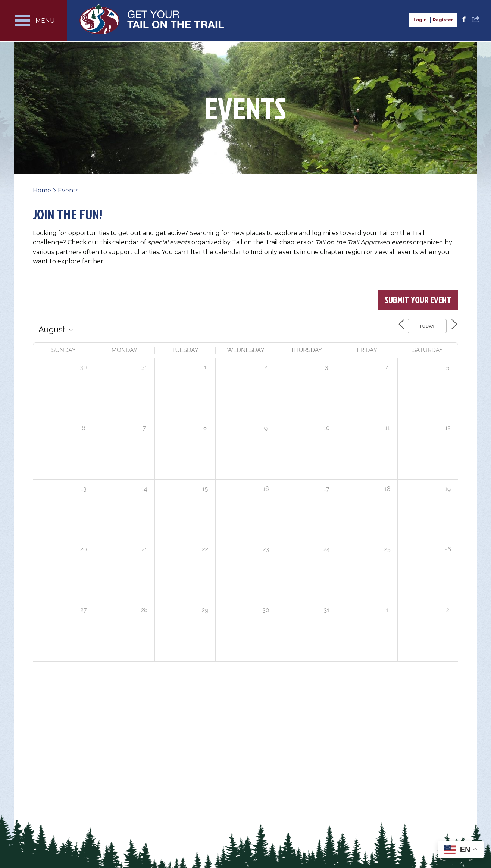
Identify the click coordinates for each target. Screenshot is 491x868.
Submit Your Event (418, 300)
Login (420, 20)
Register (443, 20)
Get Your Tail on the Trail (152, 19)
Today (423, 325)
